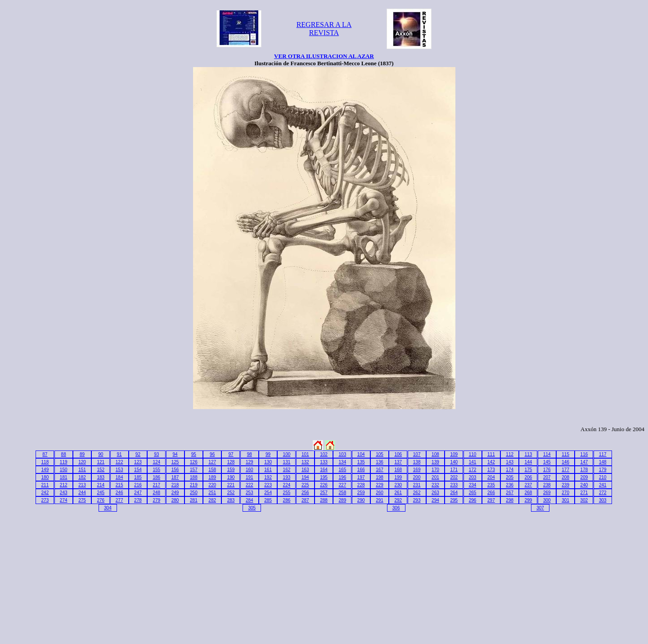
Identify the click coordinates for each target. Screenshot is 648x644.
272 (603, 493)
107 (417, 454)
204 (491, 477)
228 (361, 485)
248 (156, 493)
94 (175, 454)
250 (194, 493)
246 (119, 493)
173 (491, 470)
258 (343, 493)
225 (305, 485)
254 (268, 493)
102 (324, 454)
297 (491, 500)
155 (156, 470)
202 (454, 477)
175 (529, 470)
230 (398, 485)
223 (268, 485)
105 (380, 454)
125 (175, 462)
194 (305, 477)
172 (473, 470)
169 (417, 470)
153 (119, 470)
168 (398, 470)
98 (250, 454)
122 (119, 462)
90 (101, 454)
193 (287, 477)
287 (305, 500)
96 (212, 454)
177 (565, 470)
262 (417, 493)
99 (268, 454)
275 (82, 500)
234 (473, 485)
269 (547, 493)
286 (287, 500)
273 (45, 500)
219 (194, 485)
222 (250, 485)
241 (603, 485)
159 (231, 470)
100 (287, 454)
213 (82, 485)
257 (324, 493)
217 (156, 485)
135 (361, 462)
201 (435, 477)
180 (45, 477)
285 (268, 500)
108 (435, 454)
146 (565, 462)
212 (64, 485)
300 (547, 500)
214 (101, 485)
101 (305, 454)
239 (565, 485)
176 (547, 470)
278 (138, 500)
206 (529, 477)
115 (565, 454)
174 (510, 470)
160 (250, 470)
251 (212, 493)
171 (454, 470)
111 (491, 454)
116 (584, 454)
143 (510, 462)
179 (603, 470)
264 (454, 493)
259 (361, 493)
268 (529, 493)
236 (510, 485)
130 (268, 462)
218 (175, 485)
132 (305, 462)
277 (119, 500)
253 (250, 493)
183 (101, 477)
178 (584, 470)
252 (231, 493)
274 (64, 500)
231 (417, 485)
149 (45, 470)
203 (473, 477)
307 (540, 508)
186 (156, 477)
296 (473, 500)
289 (343, 500)
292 (398, 500)
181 (64, 477)
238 (547, 485)
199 (398, 477)
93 (156, 454)
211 (45, 485)
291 (380, 500)
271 (584, 493)
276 (101, 500)
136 (380, 462)
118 (45, 462)
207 (547, 477)
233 (454, 485)
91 (119, 454)
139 (435, 462)
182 (82, 477)
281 (194, 500)
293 (417, 500)
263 (435, 493)
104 (361, 454)
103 (343, 454)
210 (603, 477)
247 (138, 493)
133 (324, 462)
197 (361, 477)
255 (287, 493)
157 (194, 470)
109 (454, 454)
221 (231, 485)
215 (119, 485)
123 (138, 462)
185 (138, 477)
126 (194, 462)
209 (584, 477)
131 (287, 462)
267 (510, 493)
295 (454, 500)
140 (454, 462)
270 (565, 493)
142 (491, 462)
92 (138, 454)
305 (252, 508)
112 (510, 454)
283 (231, 500)
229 (380, 485)
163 (305, 470)
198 (380, 477)
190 (231, 477)
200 (417, 477)
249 (175, 493)
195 (324, 477)
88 (64, 454)
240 (584, 485)
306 (396, 508)
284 (250, 500)
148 (603, 462)
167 (380, 470)
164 (324, 470)
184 (119, 477)
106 (398, 454)
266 (491, 493)
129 (250, 462)
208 (565, 477)
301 (565, 500)
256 (305, 493)
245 (101, 493)
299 (529, 500)
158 (212, 470)
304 (108, 508)
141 (473, 462)
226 (324, 485)
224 (287, 485)
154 (138, 470)
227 (343, 485)
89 (82, 454)
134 (343, 462)
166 (361, 470)
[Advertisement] (81, 576)
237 (529, 485)
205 (510, 477)
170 (435, 470)
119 (64, 462)
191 (250, 477)
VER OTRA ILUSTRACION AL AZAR (324, 56)
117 (603, 454)
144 (529, 462)
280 (175, 500)
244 (82, 493)
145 (547, 462)
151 (82, 470)
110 (473, 454)
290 (361, 500)
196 (343, 477)
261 (398, 493)
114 (547, 454)
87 (45, 454)
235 (491, 485)
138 (417, 462)
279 (156, 500)
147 (584, 462)
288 (324, 500)
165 (343, 470)
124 (156, 462)
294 (435, 500)
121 (101, 462)
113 (529, 454)
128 (231, 462)
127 (212, 462)
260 (380, 493)
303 (603, 500)
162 (287, 470)
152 (101, 470)
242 (45, 493)
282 (212, 500)
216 (138, 485)
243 (64, 493)
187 (175, 477)
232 (435, 485)
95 (194, 454)
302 (584, 500)
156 (175, 470)
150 (64, 470)
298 (510, 500)
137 (398, 462)
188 (194, 477)
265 (473, 493)
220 (212, 485)
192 (268, 477)
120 (82, 462)
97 (231, 454)
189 (212, 477)
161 (268, 470)
